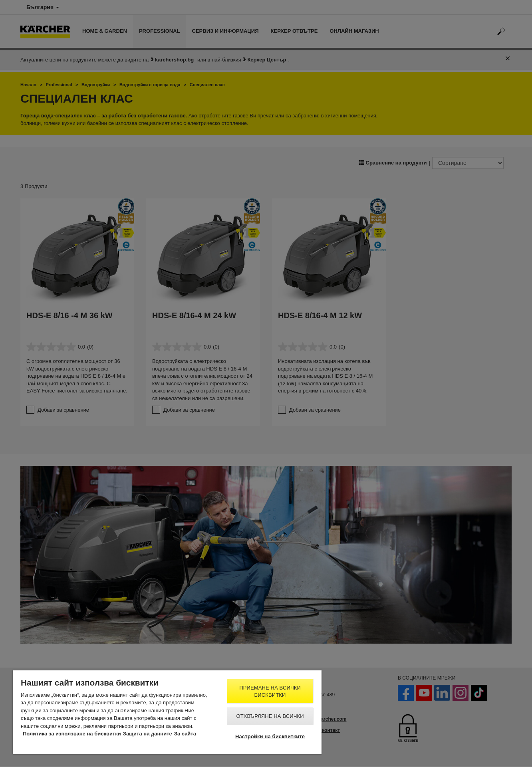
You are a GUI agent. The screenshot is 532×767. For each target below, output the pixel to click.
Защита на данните (148, 734)
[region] (167, 712)
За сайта (185, 734)
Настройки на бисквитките (270, 736)
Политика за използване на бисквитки (72, 734)
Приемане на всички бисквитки (270, 691)
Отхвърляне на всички (270, 716)
